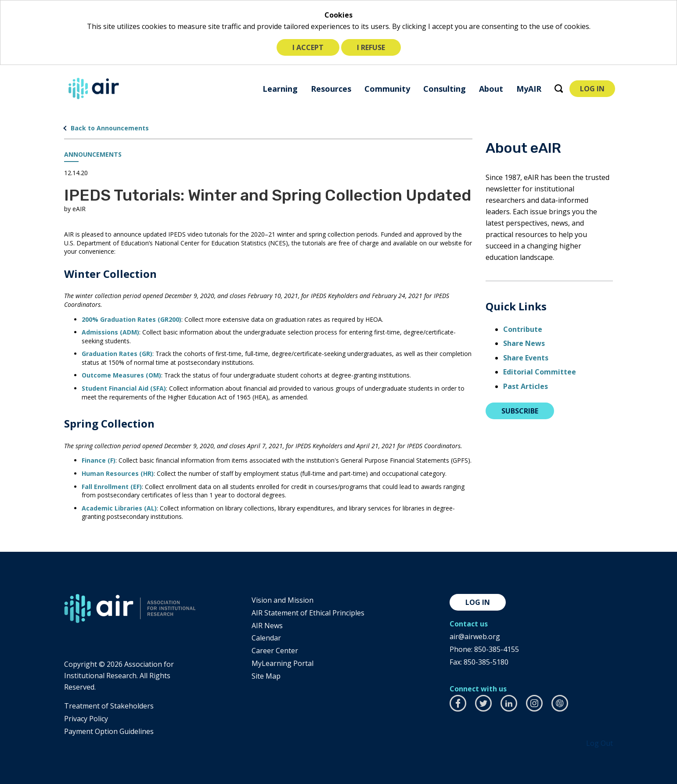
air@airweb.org (475, 637)
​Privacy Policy (86, 719)
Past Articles (526, 386)
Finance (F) (99, 460)
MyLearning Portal (283, 663)
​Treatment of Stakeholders (109, 706)
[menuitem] (280, 88)
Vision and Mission (283, 600)
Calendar (266, 638)
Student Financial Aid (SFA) (124, 388)
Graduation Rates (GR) (117, 354)
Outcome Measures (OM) (121, 375)
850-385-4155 (497, 649)
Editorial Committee (540, 372)
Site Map (266, 676)
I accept (308, 47)
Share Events (526, 358)
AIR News (267, 626)
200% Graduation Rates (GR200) (131, 319)
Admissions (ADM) (110, 332)
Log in (478, 602)
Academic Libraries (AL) (119, 508)
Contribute (523, 329)
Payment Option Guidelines (109, 731)
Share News (524, 343)
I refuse (371, 47)
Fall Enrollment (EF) (112, 487)
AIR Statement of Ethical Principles (308, 613)
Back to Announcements (110, 128)
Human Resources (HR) (118, 473)
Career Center (275, 651)
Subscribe (520, 411)
